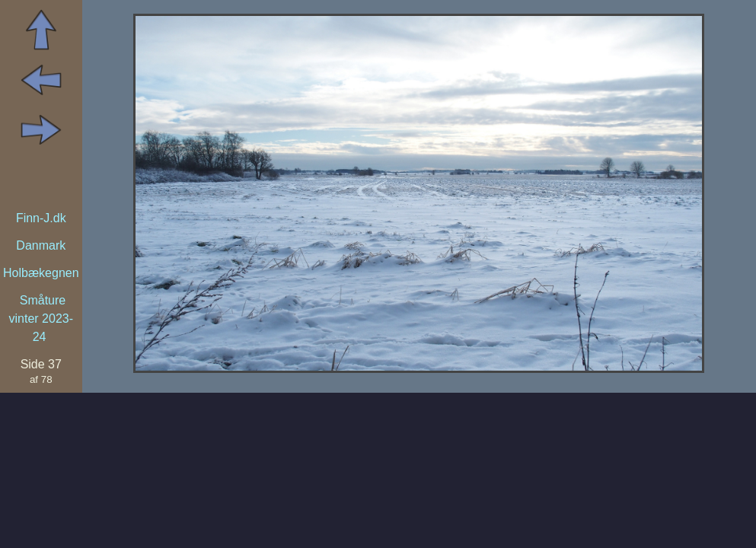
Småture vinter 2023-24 (41, 319)
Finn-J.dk (41, 218)
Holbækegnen (41, 273)
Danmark (41, 245)
